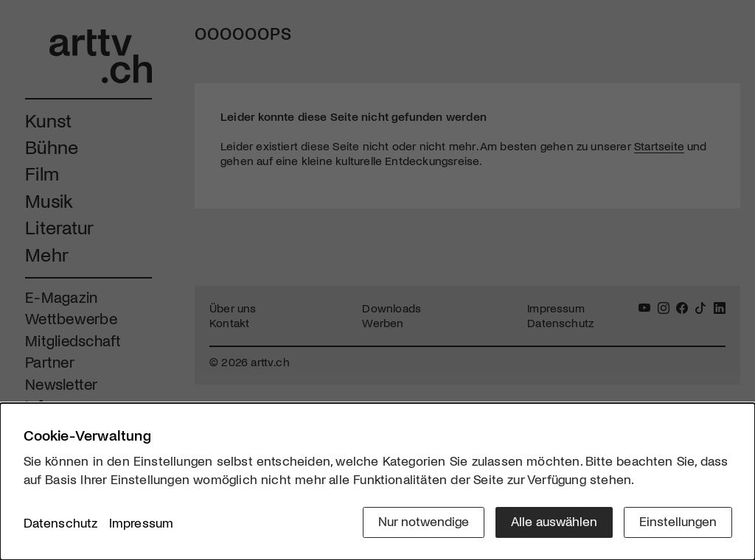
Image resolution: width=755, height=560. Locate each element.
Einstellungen (678, 521)
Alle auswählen (554, 521)
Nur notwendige (424, 521)
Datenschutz (61, 522)
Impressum (142, 522)
